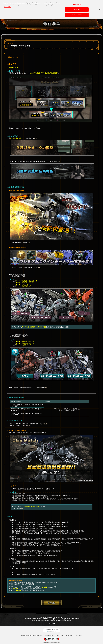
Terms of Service (49, 635)
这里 (36, 138)
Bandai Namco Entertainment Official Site (32, 635)
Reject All (77, 9)
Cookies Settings (77, 4)
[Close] (100, 8)
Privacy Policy (59, 635)
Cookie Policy (69, 635)
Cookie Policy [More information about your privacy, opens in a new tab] (8, 6)
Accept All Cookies (77, 14)
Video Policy (79, 635)
